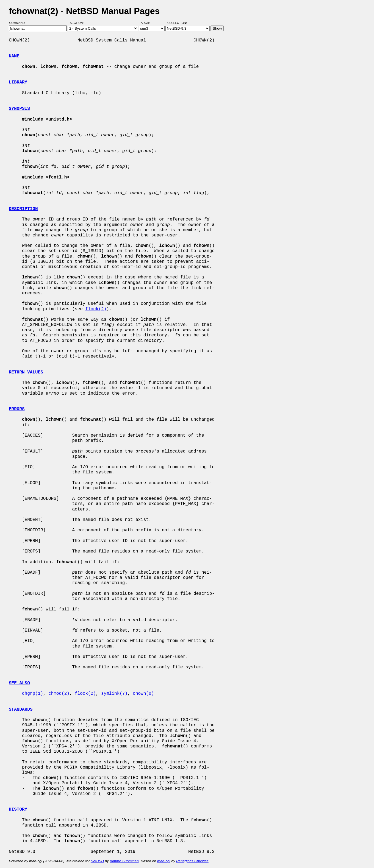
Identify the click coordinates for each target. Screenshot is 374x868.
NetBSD (97, 861)
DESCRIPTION (23, 209)
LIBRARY (18, 82)
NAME (14, 56)
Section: (78, 23)
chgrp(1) (33, 694)
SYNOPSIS (19, 109)
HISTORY (18, 810)
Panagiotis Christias (192, 861)
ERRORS (17, 409)
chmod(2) (59, 694)
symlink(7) (114, 694)
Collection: (177, 23)
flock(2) (96, 309)
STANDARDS (21, 710)
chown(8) (143, 694)
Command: (19, 23)
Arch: (148, 23)
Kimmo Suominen (124, 861)
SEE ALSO (19, 683)
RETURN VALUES (26, 372)
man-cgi (164, 861)
